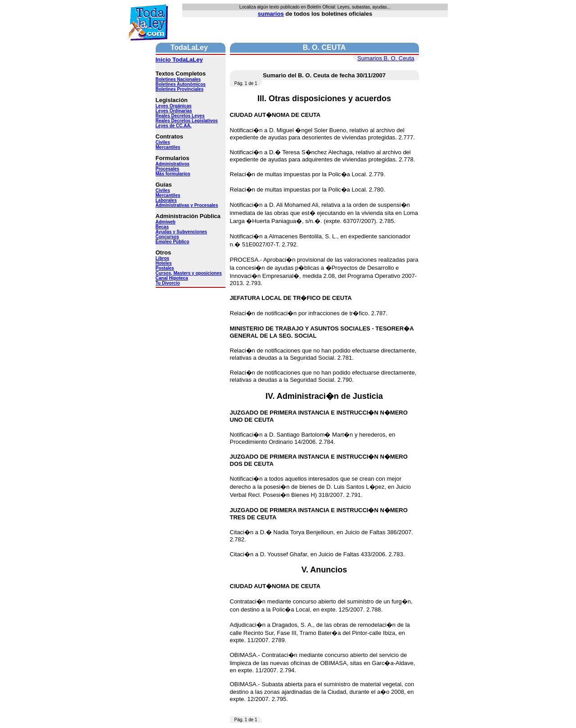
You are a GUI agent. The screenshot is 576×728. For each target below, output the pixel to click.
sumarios (271, 14)
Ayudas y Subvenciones (182, 232)
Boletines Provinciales (180, 89)
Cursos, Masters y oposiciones (189, 273)
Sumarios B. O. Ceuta (386, 58)
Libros (163, 258)
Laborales (166, 200)
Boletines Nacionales (178, 79)
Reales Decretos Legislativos (187, 121)
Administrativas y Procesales (187, 205)
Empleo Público (173, 242)
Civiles (163, 142)
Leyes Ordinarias (174, 111)
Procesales (168, 169)
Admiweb (166, 222)
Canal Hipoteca (172, 278)
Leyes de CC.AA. (174, 126)
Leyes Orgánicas (174, 106)
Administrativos (173, 164)
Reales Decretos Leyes (180, 116)
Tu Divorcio (168, 283)
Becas (162, 227)
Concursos (167, 237)
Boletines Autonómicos (181, 84)
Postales (165, 268)
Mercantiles (168, 147)
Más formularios (173, 174)
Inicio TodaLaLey (179, 60)
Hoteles (164, 263)
